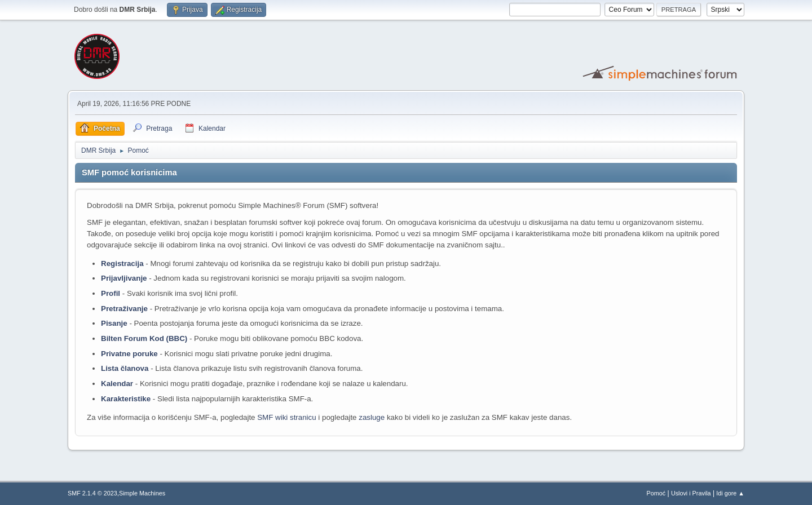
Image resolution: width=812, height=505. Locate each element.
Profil (111, 293)
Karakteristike (126, 399)
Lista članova (125, 368)
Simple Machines (142, 493)
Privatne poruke (129, 354)
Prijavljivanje (124, 278)
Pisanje (114, 323)
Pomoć (656, 493)
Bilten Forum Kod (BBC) (145, 338)
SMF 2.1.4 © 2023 (92, 493)
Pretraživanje (124, 309)
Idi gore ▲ (730, 493)
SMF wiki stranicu (286, 417)
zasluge (372, 417)
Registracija (122, 263)
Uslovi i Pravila (691, 493)
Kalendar (117, 384)
